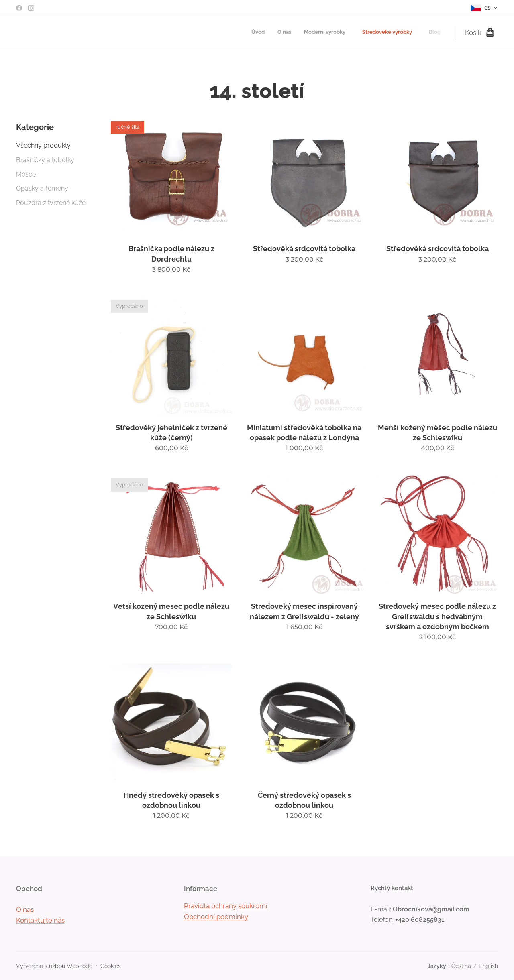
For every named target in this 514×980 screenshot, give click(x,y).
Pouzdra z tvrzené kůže (51, 203)
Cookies (111, 966)
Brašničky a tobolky (45, 160)
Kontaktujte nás (40, 920)
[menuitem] (383, 33)
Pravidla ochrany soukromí (226, 905)
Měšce (26, 174)
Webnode (80, 966)
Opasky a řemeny (42, 188)
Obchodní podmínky (216, 917)
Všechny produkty (43, 145)
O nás (25, 909)
